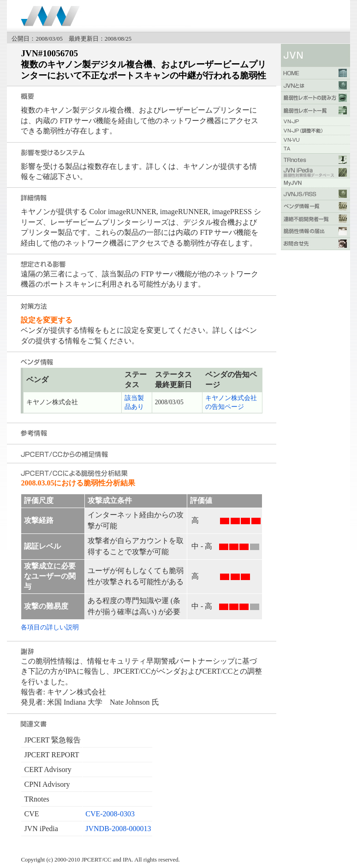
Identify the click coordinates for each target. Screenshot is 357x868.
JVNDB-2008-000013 (118, 829)
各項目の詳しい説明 (50, 627)
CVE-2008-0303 (110, 814)
